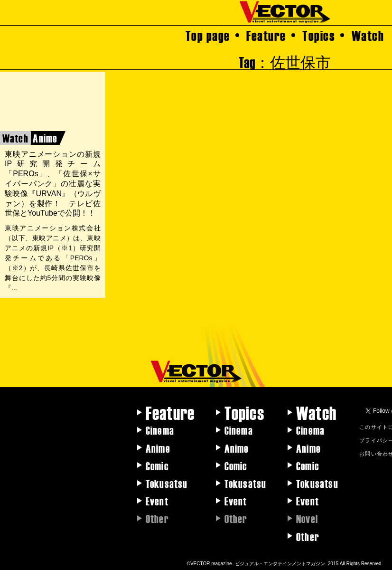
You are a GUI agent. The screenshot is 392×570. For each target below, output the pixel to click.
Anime (158, 448)
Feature (266, 35)
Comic (157, 465)
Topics (319, 35)
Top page (208, 35)
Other (308, 536)
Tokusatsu (167, 483)
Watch (368, 35)
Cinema (160, 430)
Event (157, 501)
